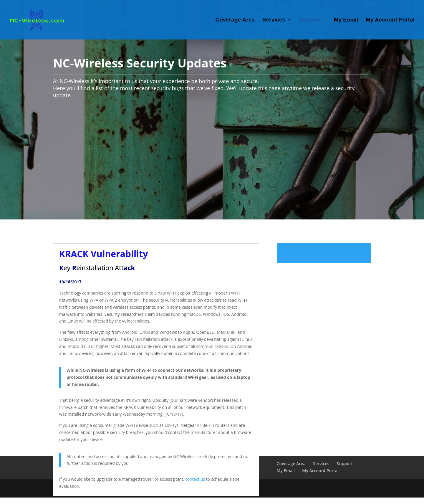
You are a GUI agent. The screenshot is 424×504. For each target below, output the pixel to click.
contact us (195, 479)
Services (274, 20)
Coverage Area (235, 20)
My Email (346, 20)
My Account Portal (390, 20)
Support (310, 20)
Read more (324, 253)
